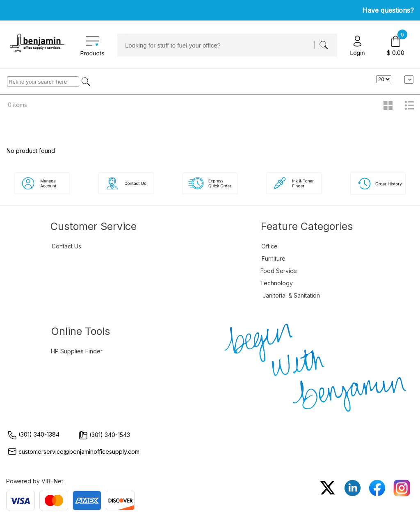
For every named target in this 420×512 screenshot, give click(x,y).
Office (269, 246)
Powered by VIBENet (35, 481)
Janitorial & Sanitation (291, 295)
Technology (276, 283)
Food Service (279, 271)
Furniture (274, 258)
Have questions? (388, 10)
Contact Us (66, 246)
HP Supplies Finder (77, 351)
